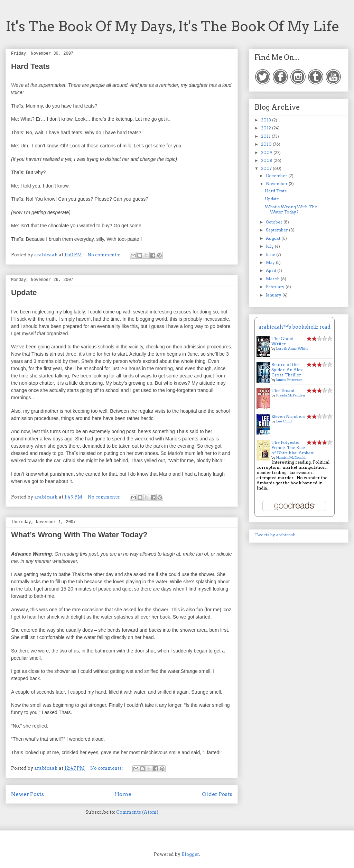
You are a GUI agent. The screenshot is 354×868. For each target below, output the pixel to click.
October (275, 222)
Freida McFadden (291, 395)
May (271, 262)
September (277, 230)
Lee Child (284, 421)
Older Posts (217, 794)
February (276, 287)
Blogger (190, 854)
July (270, 246)
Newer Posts (27, 794)
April (272, 270)
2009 (267, 152)
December (277, 176)
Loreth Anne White (292, 348)
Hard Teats (30, 66)
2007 (267, 168)
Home (123, 794)
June (271, 254)
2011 (266, 136)
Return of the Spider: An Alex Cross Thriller (287, 370)
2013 (267, 120)
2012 (267, 128)
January (274, 295)
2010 (267, 144)
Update (24, 293)
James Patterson (289, 380)
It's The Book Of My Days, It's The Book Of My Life (173, 26)
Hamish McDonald (291, 457)
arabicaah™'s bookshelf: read (295, 327)
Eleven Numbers (288, 416)
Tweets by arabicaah (275, 535)
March (273, 279)
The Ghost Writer (282, 341)
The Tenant (283, 390)
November (277, 184)
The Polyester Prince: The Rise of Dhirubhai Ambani (293, 447)
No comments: (104, 255)
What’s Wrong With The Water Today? (79, 535)
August (274, 238)
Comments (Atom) (137, 812)
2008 (267, 160)
